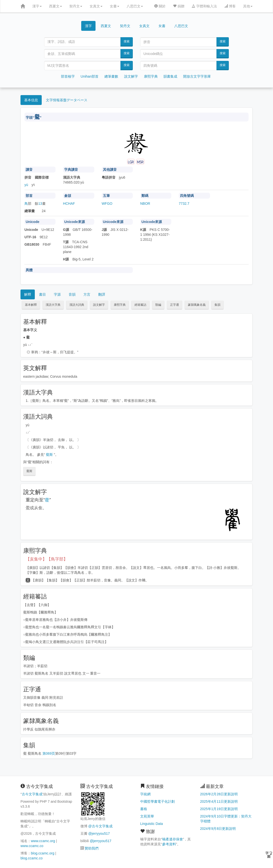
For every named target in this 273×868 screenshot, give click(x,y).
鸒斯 (49, 455)
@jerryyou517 (99, 834)
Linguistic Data (152, 824)
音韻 (72, 294)
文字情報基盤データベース (67, 100)
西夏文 (56, 6)
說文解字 (131, 76)
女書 (115, 6)
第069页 (49, 753)
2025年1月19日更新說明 (219, 809)
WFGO (107, 204)
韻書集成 (170, 76)
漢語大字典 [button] (53, 305)
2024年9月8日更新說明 (218, 829)
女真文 (96, 6)
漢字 (37, 6)
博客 (230, 6)
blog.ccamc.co (31, 858)
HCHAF (69, 204)
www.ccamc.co (32, 846)
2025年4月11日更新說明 (219, 801)
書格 (144, 809)
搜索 (127, 41)
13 (40, 204)
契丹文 (76, 6)
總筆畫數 (111, 76)
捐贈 (179, 6)
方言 (87, 294)
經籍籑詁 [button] (140, 305)
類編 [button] (158, 305)
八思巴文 (135, 6)
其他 (248, 6)
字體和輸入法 (204, 6)
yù (26, 185)
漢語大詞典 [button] (77, 305)
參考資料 (169, 844)
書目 (42, 294)
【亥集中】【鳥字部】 (47, 559)
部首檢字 (68, 76)
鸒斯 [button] (29, 471)
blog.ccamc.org (43, 853)
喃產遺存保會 (173, 839)
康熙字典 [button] (120, 305)
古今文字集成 (32, 794)
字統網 (145, 794)
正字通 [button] (175, 305)
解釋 (28, 294)
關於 (160, 6)
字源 (57, 294)
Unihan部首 (90, 76)
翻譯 (102, 294)
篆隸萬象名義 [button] (197, 305)
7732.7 (184, 204)
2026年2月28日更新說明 (219, 794)
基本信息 (31, 100)
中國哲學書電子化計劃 (157, 801)
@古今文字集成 (100, 826)
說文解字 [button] (99, 305)
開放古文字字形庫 (197, 76)
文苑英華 (147, 816)
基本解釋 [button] (31, 305)
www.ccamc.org (43, 841)
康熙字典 (151, 76)
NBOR (145, 204)
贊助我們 (92, 848)
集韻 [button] (217, 305)
